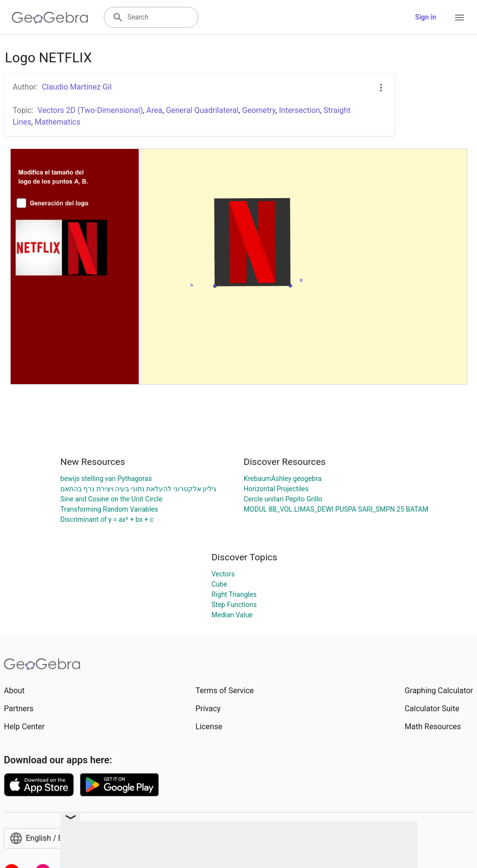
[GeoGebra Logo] (50, 18)
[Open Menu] (459, 18)
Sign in (426, 17)
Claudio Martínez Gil (77, 87)
